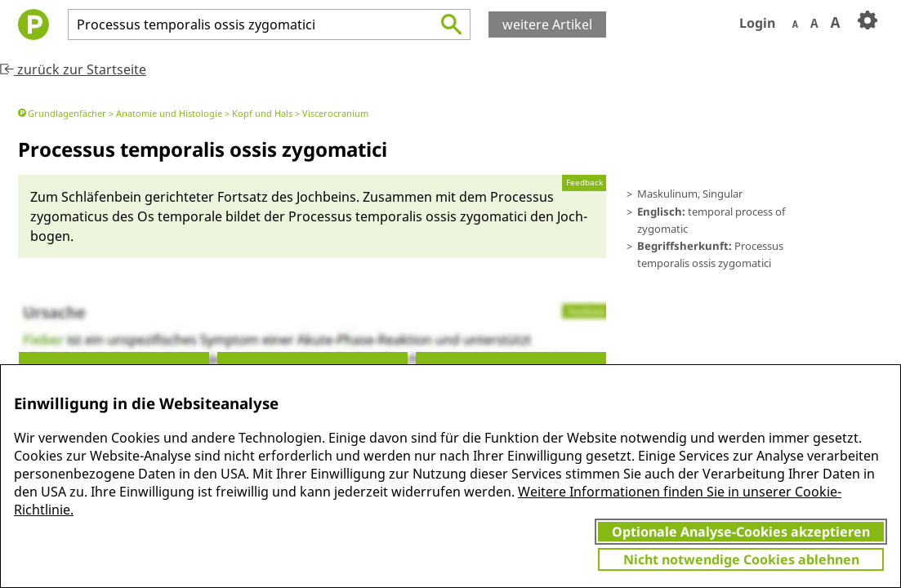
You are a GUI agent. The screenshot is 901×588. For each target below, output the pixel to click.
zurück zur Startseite (73, 69)
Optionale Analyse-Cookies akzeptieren (741, 532)
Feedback (584, 183)
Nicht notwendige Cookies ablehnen (741, 559)
